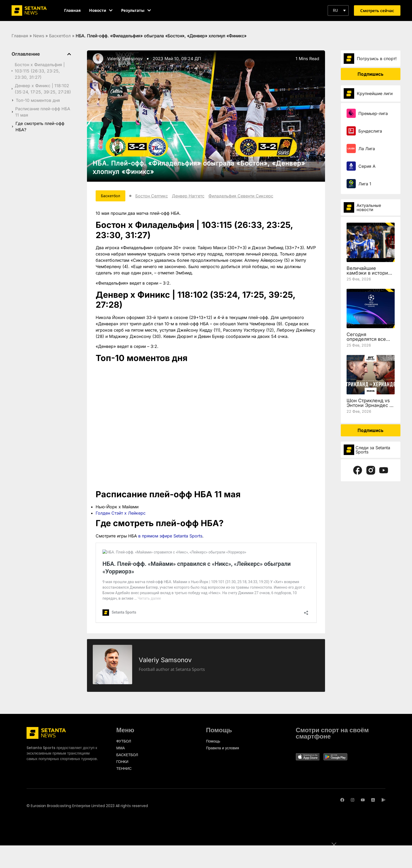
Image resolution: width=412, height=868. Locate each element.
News (39, 36)
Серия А (367, 166)
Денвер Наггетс (194, 196)
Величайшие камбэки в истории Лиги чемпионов (369, 273)
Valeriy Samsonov (125, 59)
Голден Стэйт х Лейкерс (121, 514)
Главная (20, 36)
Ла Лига (367, 149)
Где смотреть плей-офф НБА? (40, 127)
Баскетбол (60, 36)
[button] (338, 11)
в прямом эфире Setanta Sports (170, 537)
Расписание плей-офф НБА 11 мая (43, 112)
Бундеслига (370, 131)
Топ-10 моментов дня (38, 100)
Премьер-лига (373, 113)
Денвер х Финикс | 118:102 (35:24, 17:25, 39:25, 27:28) (43, 89)
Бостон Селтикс (158, 196)
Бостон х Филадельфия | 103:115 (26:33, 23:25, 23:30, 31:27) (40, 71)
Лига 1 (365, 184)
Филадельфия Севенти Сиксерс (247, 196)
